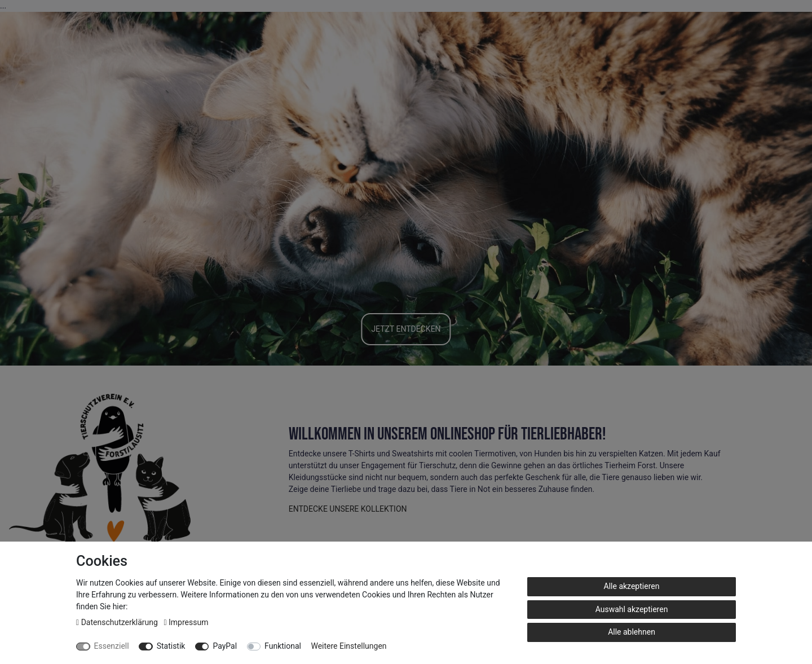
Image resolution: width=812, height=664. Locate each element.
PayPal (225, 646)
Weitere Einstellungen (348, 646)
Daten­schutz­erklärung (118, 622)
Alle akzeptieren (632, 586)
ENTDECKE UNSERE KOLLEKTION (348, 509)
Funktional (283, 646)
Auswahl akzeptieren (632, 609)
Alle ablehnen (632, 632)
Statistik (171, 646)
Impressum (186, 622)
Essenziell (112, 646)
